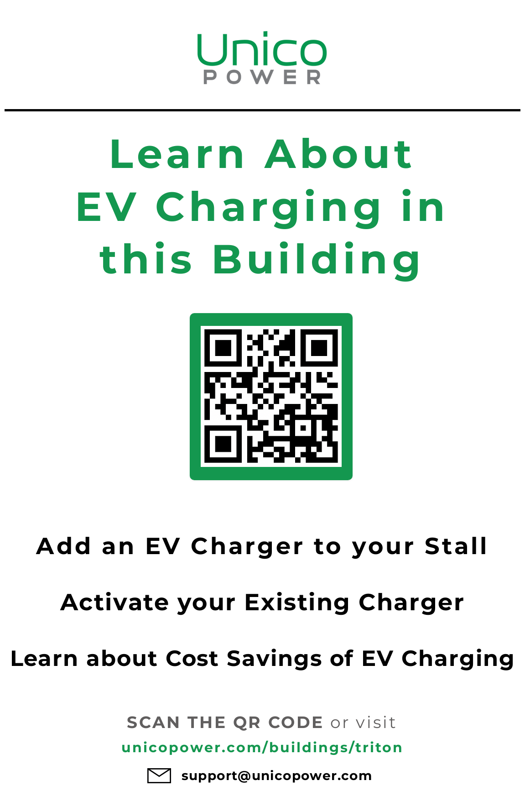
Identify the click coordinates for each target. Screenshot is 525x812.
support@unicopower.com (277, 775)
